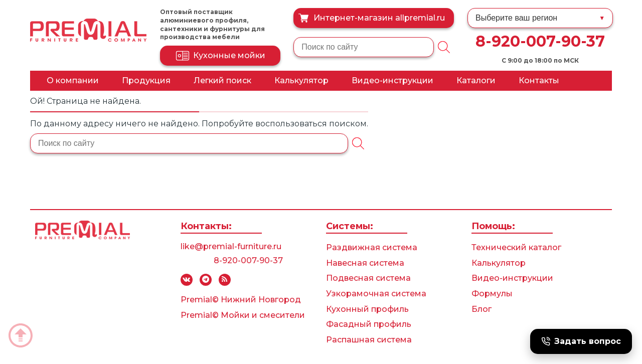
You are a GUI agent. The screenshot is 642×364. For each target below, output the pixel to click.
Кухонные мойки (220, 56)
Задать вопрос (581, 341)
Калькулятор (301, 80)
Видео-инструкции (392, 80)
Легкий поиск (222, 80)
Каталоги (476, 80)
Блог (481, 309)
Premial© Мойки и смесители (243, 315)
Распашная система (369, 340)
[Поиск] (444, 47)
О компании (73, 80)
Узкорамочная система (376, 294)
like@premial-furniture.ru (231, 246)
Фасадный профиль (369, 324)
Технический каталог (516, 247)
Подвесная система (368, 278)
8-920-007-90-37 (540, 41)
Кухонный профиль (367, 309)
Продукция (146, 80)
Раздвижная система (372, 247)
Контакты (539, 80)
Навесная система (365, 263)
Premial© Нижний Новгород (241, 300)
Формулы (492, 294)
